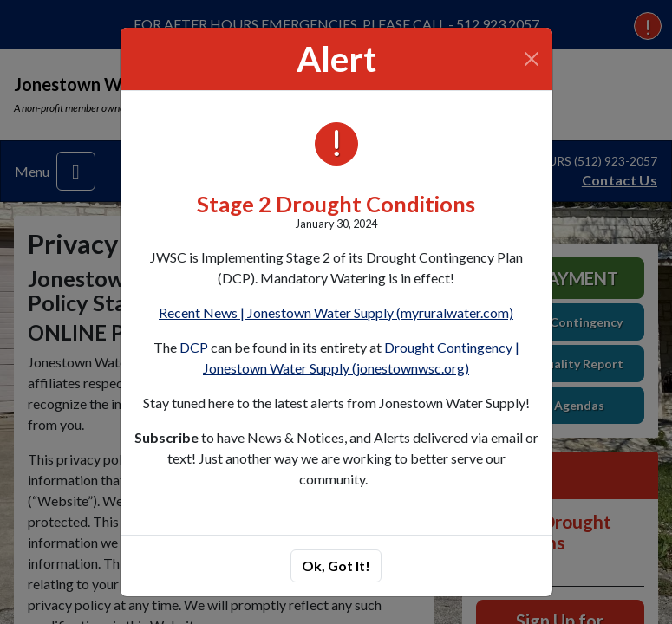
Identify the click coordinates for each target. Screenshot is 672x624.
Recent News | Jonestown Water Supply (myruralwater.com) (336, 312)
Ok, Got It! (336, 565)
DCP (194, 347)
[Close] (531, 59)
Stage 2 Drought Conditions (336, 204)
